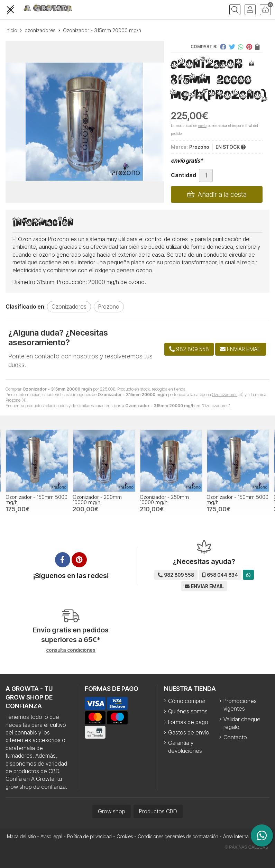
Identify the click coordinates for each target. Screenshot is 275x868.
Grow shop (112, 811)
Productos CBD (158, 811)
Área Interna (236, 836)
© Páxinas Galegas (246, 847)
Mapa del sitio (21, 836)
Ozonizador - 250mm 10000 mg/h (164, 499)
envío (202, 126)
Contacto (235, 737)
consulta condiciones (71, 650)
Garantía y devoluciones (185, 747)
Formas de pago (188, 722)
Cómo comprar (187, 701)
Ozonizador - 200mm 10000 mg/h (97, 499)
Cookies (125, 836)
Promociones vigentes (240, 705)
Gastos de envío (189, 732)
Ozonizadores (225, 395)
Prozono (13, 400)
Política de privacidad (89, 836)
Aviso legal (51, 836)
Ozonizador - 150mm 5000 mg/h (36, 499)
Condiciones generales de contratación (178, 836)
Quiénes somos (188, 711)
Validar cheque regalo (242, 723)
